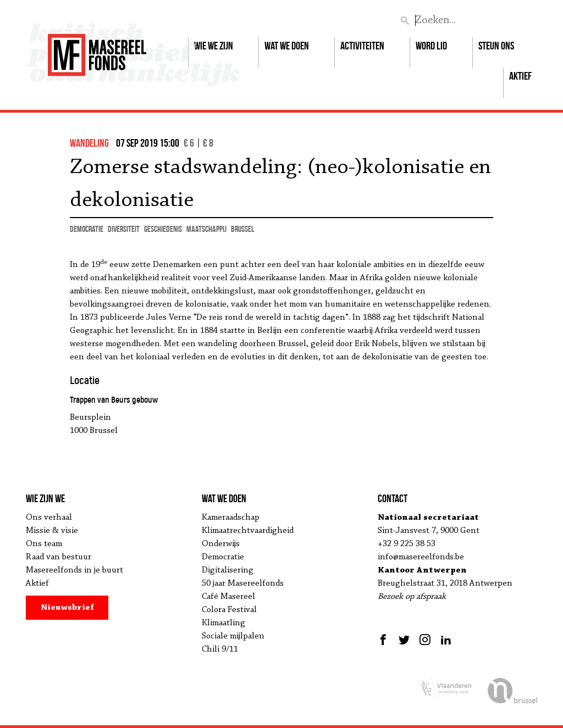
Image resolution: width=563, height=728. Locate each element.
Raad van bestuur (59, 557)
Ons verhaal (49, 518)
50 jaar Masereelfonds (243, 583)
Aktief (520, 76)
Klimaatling (223, 623)
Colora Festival (229, 610)
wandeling (89, 143)
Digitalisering (228, 570)
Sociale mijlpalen (233, 636)
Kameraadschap (231, 518)
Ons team (44, 544)
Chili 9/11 (220, 649)
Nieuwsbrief (67, 608)
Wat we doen (287, 46)
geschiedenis (163, 229)
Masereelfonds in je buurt (74, 570)
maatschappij (206, 229)
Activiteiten (362, 46)
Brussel (242, 229)
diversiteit (124, 229)
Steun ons (496, 46)
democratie (87, 229)
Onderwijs (221, 544)
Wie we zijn (214, 46)
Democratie (223, 557)
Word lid (431, 46)
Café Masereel (228, 597)
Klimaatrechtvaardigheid (248, 531)
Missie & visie (52, 531)
